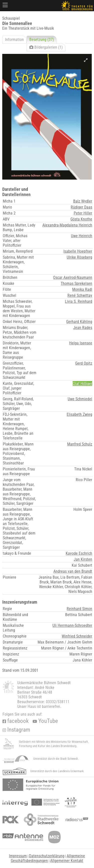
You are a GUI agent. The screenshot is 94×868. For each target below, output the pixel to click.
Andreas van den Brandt (73, 571)
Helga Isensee (81, 343)
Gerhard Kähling (79, 322)
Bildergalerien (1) (46, 47)
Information (14, 40)
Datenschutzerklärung (47, 856)
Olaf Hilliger (82, 383)
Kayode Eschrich (79, 553)
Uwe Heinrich (82, 236)
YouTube (45, 721)
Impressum (18, 856)
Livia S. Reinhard (79, 301)
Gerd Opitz (84, 363)
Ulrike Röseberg (79, 257)
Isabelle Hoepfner (78, 251)
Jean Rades (83, 328)
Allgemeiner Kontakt (67, 861)
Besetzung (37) (42, 40)
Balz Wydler (83, 201)
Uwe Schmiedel (80, 399)
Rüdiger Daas (81, 207)
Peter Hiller (83, 213)
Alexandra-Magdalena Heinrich (67, 225)
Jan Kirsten (83, 559)
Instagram (16, 730)
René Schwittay (80, 295)
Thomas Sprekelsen (76, 283)
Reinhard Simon (79, 609)
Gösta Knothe (81, 219)
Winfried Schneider (77, 636)
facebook (16, 721)
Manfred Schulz (80, 444)
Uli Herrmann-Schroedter (72, 625)
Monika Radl (82, 289)
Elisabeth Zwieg (79, 414)
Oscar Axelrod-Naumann (73, 277)
